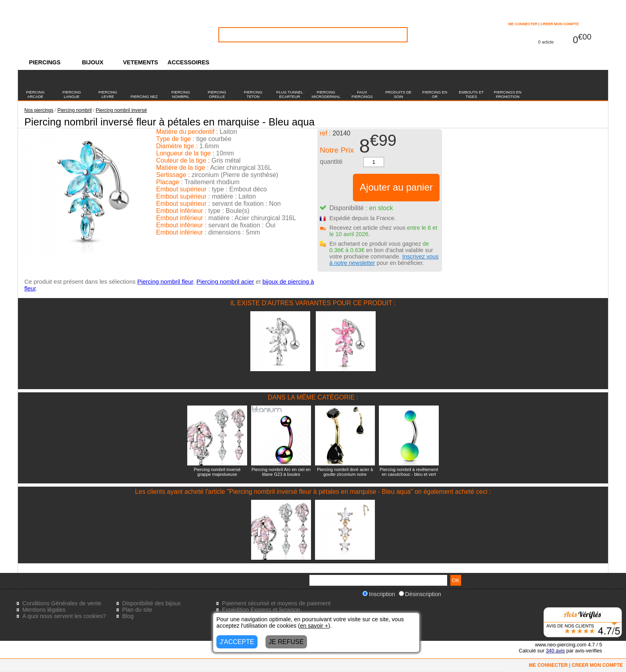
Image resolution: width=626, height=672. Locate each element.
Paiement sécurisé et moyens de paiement (276, 603)
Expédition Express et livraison (261, 610)
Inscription (379, 594)
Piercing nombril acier (225, 281)
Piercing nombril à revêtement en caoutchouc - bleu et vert (409, 472)
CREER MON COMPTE (560, 24)
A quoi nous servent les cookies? (64, 616)
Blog (128, 616)
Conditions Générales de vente (62, 603)
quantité (331, 162)
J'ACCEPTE (237, 642)
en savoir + (314, 626)
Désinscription (420, 594)
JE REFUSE (286, 642)
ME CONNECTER (523, 24)
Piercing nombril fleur (165, 281)
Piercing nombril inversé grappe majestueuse (217, 472)
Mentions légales (44, 610)
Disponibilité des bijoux (151, 603)
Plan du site (137, 610)
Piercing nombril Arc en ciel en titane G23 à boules (281, 472)
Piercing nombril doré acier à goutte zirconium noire (345, 472)
